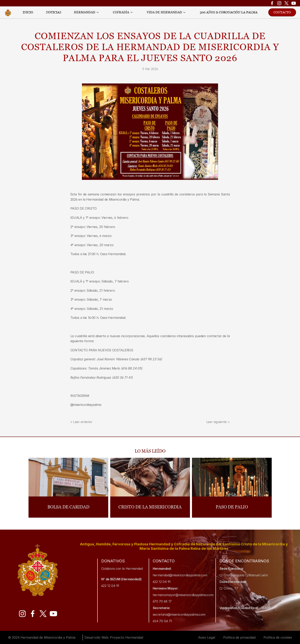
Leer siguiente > (218, 422)
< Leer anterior (81, 422)
